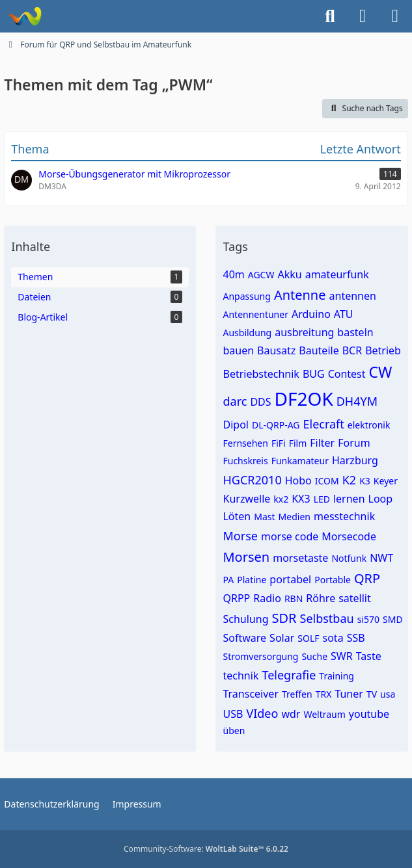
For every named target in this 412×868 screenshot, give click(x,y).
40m (233, 274)
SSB (356, 638)
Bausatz (276, 350)
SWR (342, 656)
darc (235, 401)
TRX (324, 694)
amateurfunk (337, 274)
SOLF (308, 638)
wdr (291, 714)
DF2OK (304, 399)
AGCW (261, 275)
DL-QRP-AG (276, 425)
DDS (260, 402)
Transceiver (251, 694)
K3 (365, 481)
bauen (238, 350)
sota (333, 638)
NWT (381, 558)
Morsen (246, 557)
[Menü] (395, 16)
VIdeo (262, 713)
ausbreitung (304, 332)
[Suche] (330, 16)
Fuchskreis (245, 461)
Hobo (298, 480)
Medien (295, 517)
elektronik (369, 425)
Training (336, 676)
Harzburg (355, 460)
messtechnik (344, 516)
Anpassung (246, 296)
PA (228, 580)
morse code (290, 536)
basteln (355, 332)
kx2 (281, 499)
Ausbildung (247, 333)
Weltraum (324, 714)
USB (233, 714)
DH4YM (357, 401)
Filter (322, 443)
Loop (381, 499)
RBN (294, 598)
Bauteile (319, 350)
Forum (354, 443)
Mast (264, 517)
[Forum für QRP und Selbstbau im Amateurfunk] (24, 16)
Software (244, 638)
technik (240, 676)
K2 (349, 480)
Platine (252, 580)
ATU (344, 314)
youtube (369, 714)
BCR (352, 350)
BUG (314, 374)
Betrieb (383, 350)
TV (372, 694)
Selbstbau (327, 618)
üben (234, 730)
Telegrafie (289, 675)
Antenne (300, 295)
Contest (347, 374)
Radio (267, 598)
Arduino (311, 314)
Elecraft (324, 424)
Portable (333, 580)
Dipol (235, 425)
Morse (240, 536)
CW (381, 372)
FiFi (279, 443)
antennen (353, 296)
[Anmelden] (363, 16)
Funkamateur (300, 461)
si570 (368, 619)
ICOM (327, 481)
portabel (290, 579)
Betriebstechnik (261, 374)
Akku (289, 274)
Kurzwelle (246, 499)
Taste (369, 656)
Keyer (386, 481)
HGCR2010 (252, 480)
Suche (314, 656)
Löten (237, 516)
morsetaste (300, 558)
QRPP (236, 598)
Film (298, 443)
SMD (393, 619)
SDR (284, 618)
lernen (349, 499)
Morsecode (349, 536)
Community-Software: (206, 849)
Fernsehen (245, 443)
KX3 (301, 499)
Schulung (245, 619)
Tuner (349, 694)
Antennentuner (255, 314)
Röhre (321, 598)
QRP (367, 578)
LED (322, 499)
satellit (355, 598)
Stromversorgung (260, 656)
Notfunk (349, 558)
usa (388, 694)
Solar (282, 638)
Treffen (297, 694)
